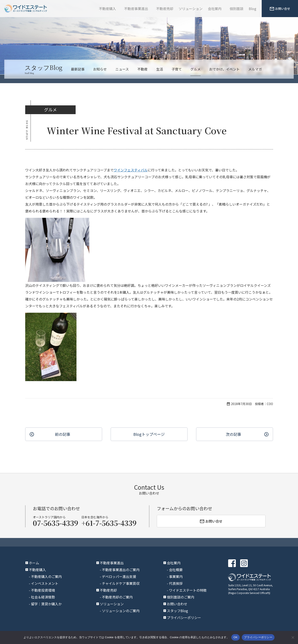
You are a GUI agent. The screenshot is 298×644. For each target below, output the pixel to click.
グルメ (195, 69)
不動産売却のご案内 (117, 597)
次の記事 (233, 434)
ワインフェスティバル (131, 170)
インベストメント (45, 583)
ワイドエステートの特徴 (188, 590)
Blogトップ (149, 434)
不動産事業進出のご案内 (121, 570)
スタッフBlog (177, 611)
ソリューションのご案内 (121, 611)
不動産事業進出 (136, 9)
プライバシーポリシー (184, 617)
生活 (160, 69)
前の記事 (63, 434)
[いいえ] (293, 637)
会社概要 (176, 570)
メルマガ (255, 69)
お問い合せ (280, 9)
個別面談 (236, 9)
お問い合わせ (177, 604)
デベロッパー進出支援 (119, 576)
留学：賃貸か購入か (46, 604)
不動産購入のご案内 (46, 576)
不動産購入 (107, 9)
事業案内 (176, 576)
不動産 (142, 69)
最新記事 (78, 69)
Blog (252, 9)
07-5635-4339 (56, 523)
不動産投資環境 (43, 590)
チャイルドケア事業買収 (121, 583)
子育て (177, 69)
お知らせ (100, 69)
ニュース (122, 69)
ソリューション (191, 9)
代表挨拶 (176, 583)
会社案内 (215, 9)
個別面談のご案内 (181, 597)
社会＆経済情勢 (43, 597)
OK (236, 637)
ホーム (34, 563)
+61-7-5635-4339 (109, 523)
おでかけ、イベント (224, 69)
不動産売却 (165, 9)
